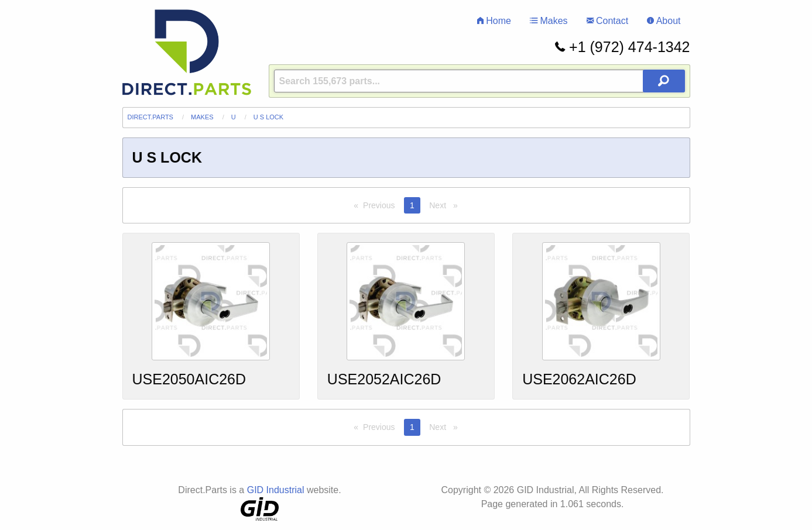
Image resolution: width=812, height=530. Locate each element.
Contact (608, 21)
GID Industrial (276, 490)
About (664, 21)
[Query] (479, 81)
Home (494, 21)
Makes (549, 21)
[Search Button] (664, 81)
